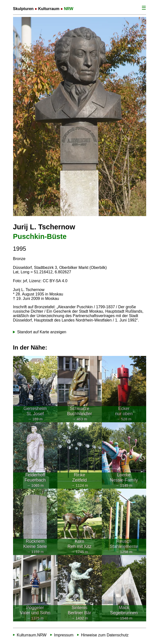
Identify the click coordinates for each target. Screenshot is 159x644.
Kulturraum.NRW (32, 635)
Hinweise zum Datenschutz (105, 635)
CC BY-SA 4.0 (55, 281)
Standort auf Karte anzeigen (42, 332)
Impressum (64, 635)
